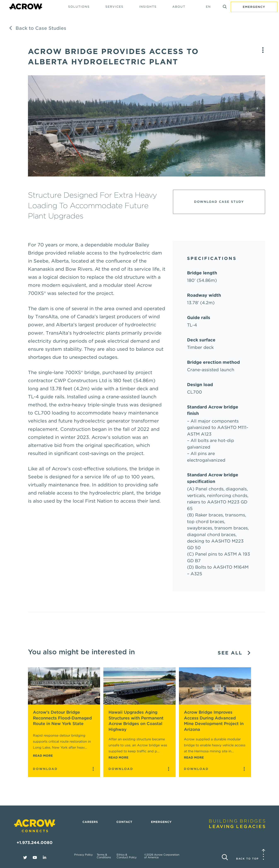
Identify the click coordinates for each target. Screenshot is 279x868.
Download (45, 769)
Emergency (254, 7)
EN (208, 7)
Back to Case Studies (38, 28)
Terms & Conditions (104, 856)
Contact (124, 822)
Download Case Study (219, 202)
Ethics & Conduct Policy (127, 856)
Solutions (79, 7)
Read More (43, 756)
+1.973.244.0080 (35, 843)
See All (234, 653)
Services (114, 7)
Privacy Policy (83, 855)
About (179, 7)
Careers (90, 822)
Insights (148, 7)
